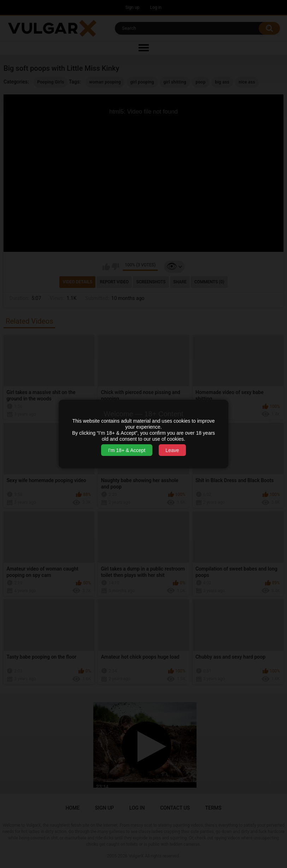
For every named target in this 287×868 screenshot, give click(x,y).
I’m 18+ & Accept (127, 450)
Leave (172, 450)
